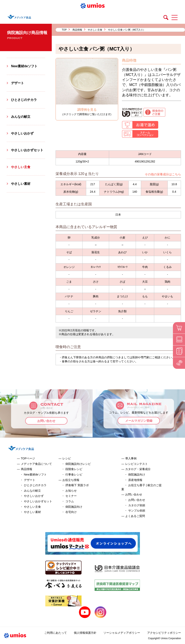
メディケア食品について (36, 464)
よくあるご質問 (135, 516)
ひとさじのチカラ (24, 100)
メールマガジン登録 (139, 421)
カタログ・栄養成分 (138, 469)
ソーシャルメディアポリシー (122, 633)
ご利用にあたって (56, 633)
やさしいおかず (22, 133)
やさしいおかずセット (27, 150)
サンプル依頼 (137, 511)
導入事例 (131, 458)
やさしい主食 (95, 30)
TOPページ (28, 458)
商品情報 (77, 30)
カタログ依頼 (137, 505)
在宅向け (71, 512)
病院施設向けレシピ (78, 464)
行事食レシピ (74, 474)
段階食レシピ (74, 469)
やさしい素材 (21, 184)
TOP (64, 30)
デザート (18, 83)
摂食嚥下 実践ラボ (77, 485)
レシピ (67, 458)
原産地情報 (135, 480)
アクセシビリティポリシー (164, 633)
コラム (70, 501)
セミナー (71, 496)
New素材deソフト (24, 66)
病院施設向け (74, 507)
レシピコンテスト (136, 464)
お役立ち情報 (71, 480)
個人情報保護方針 (85, 633)
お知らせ (71, 491)
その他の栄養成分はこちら (163, 174)
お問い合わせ (46, 421)
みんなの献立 (21, 117)
